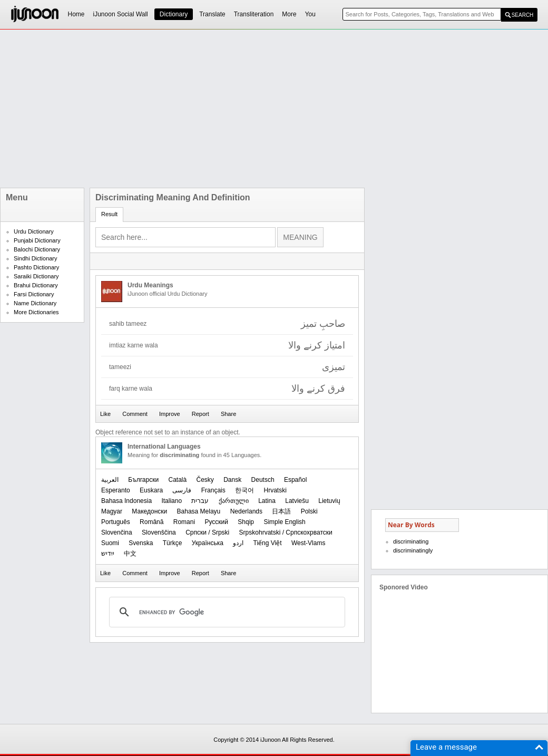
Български (143, 480)
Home (76, 14)
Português (116, 522)
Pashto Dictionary (36, 267)
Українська (208, 543)
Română (151, 522)
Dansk (232, 480)
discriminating (411, 541)
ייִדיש (108, 554)
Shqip (246, 522)
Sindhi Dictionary (36, 258)
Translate (212, 14)
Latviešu (297, 501)
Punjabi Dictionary (37, 240)
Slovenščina (159, 532)
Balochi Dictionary (37, 249)
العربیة (110, 480)
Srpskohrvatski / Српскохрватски (286, 532)
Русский (216, 522)
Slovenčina (117, 532)
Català (177, 480)
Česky (205, 480)
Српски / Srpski (207, 532)
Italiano (172, 501)
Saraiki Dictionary (36, 276)
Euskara (151, 490)
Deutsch (263, 480)
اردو (238, 543)
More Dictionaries (36, 312)
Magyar (112, 511)
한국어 (244, 490)
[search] (226, 612)
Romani (184, 522)
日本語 (281, 511)
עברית (200, 501)
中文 (130, 554)
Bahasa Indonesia (126, 501)
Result (109, 214)
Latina (267, 501)
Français (213, 490)
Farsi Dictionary (34, 294)
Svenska (141, 543)
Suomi (110, 543)
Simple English (284, 522)
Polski (309, 511)
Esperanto (116, 490)
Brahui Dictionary (36, 285)
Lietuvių (329, 501)
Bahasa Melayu (199, 511)
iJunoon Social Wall (121, 14)
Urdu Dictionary (34, 231)
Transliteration (254, 14)
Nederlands (246, 511)
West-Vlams (308, 543)
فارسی (182, 490)
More (289, 14)
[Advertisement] (239, 109)
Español (295, 480)
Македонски (149, 511)
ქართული (234, 501)
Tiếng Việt (268, 543)
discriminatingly (413, 550)
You (310, 14)
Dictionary (174, 14)
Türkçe (173, 543)
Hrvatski (275, 490)
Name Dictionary (35, 303)
